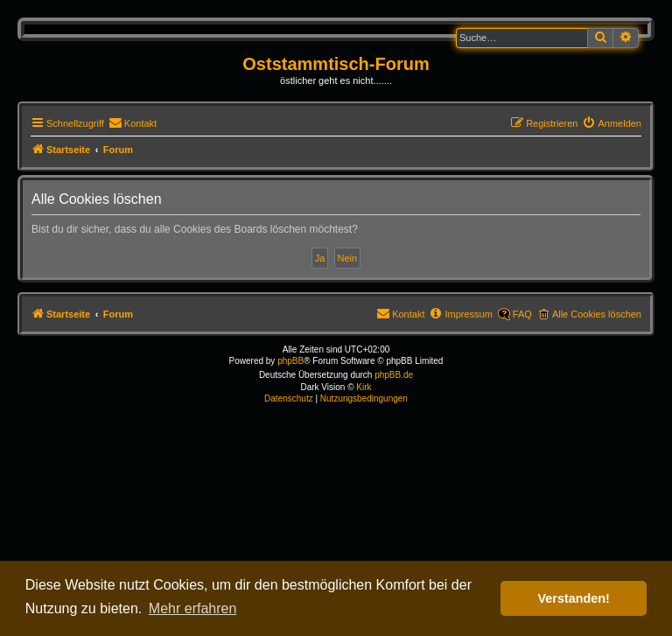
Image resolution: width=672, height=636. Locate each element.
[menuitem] (133, 123)
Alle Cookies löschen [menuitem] (597, 314)
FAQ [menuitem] (522, 314)
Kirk (364, 387)
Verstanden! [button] (574, 598)
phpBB (290, 361)
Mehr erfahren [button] (193, 608)
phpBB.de (394, 375)
